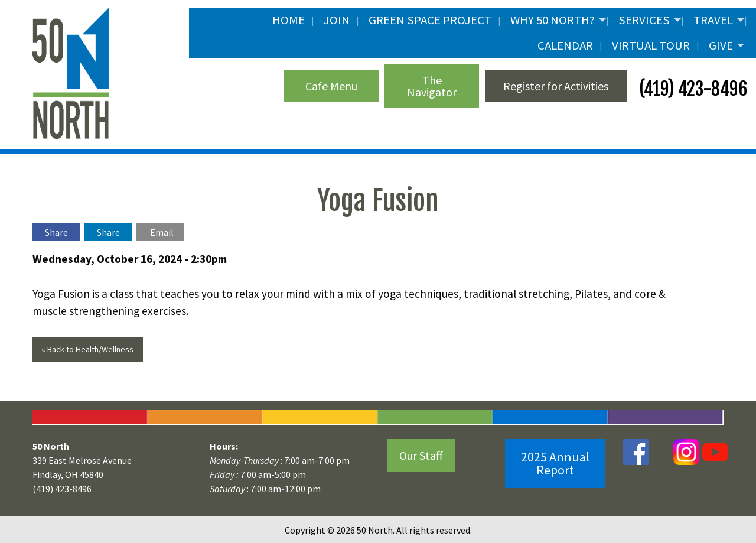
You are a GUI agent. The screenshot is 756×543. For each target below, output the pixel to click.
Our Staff (421, 455)
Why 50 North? (553, 20)
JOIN (337, 20)
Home (289, 20)
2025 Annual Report (555, 463)
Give (721, 45)
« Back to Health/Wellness (87, 349)
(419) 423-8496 (691, 89)
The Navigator (432, 86)
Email (162, 232)
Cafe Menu (331, 86)
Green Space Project (430, 20)
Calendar (565, 45)
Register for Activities (556, 86)
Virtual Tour (651, 45)
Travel (713, 20)
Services (644, 20)
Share (56, 232)
